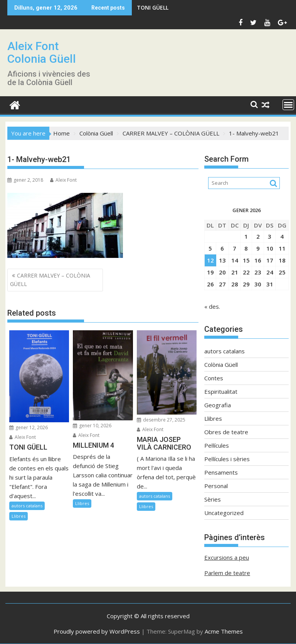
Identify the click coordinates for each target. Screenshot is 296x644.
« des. (212, 306)
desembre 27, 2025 (161, 420)
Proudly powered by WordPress (97, 631)
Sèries (213, 499)
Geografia (218, 405)
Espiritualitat (221, 391)
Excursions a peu (227, 557)
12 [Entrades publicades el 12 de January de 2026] (210, 260)
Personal (216, 486)
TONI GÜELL (153, 8)
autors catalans (27, 506)
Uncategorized (224, 513)
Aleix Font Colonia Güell (42, 52)
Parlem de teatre (227, 573)
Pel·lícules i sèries (227, 459)
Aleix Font (63, 180)
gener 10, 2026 (92, 426)
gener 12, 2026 (29, 427)
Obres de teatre (226, 432)
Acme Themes (224, 631)
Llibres (18, 516)
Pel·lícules (217, 445)
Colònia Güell (221, 365)
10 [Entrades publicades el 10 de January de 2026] (270, 248)
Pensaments (221, 472)
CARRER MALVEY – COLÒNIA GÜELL (50, 280)
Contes (214, 378)
